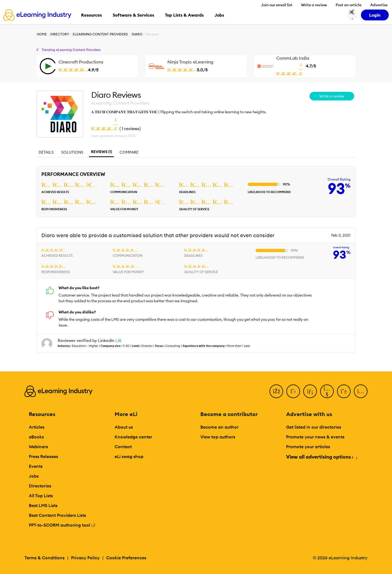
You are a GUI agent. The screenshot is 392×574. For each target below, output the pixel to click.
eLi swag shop (129, 456)
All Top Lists (41, 496)
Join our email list (277, 5)
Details (46, 152)
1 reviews (131, 129)
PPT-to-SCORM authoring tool (62, 525)
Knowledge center (133, 437)
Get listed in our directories (314, 427)
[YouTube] (327, 391)
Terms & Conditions (45, 558)
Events (36, 466)
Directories (40, 486)
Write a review (314, 5)
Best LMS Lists (43, 505)
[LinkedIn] (310, 391)
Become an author (219, 427)
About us (124, 427)
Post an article (349, 5)
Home (42, 34)
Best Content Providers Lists (57, 515)
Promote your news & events (315, 437)
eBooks (36, 437)
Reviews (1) (101, 152)
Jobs (34, 476)
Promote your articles (308, 447)
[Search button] (352, 15)
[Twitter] (293, 391)
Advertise (379, 5)
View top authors (218, 437)
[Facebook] (276, 391)
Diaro (137, 34)
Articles (37, 427)
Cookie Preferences (126, 558)
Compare (129, 152)
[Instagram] (361, 391)
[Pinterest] (344, 391)
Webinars (38, 447)
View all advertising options (321, 457)
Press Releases (43, 456)
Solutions (72, 152)
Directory (60, 34)
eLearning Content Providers (100, 34)
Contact (123, 447)
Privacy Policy (85, 558)
